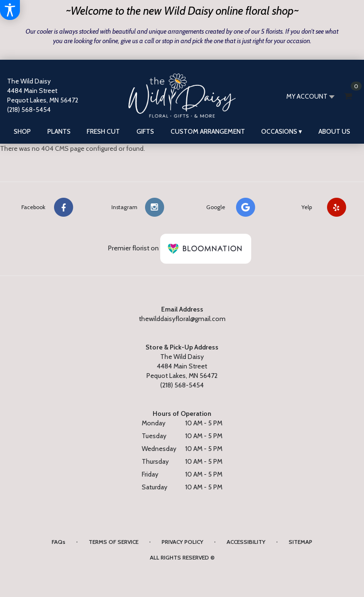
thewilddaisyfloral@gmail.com (182, 319)
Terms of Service (114, 542)
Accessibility (246, 542)
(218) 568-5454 (29, 110)
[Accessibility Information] (10, 10)
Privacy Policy (182, 542)
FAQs (59, 542)
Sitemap (300, 542)
